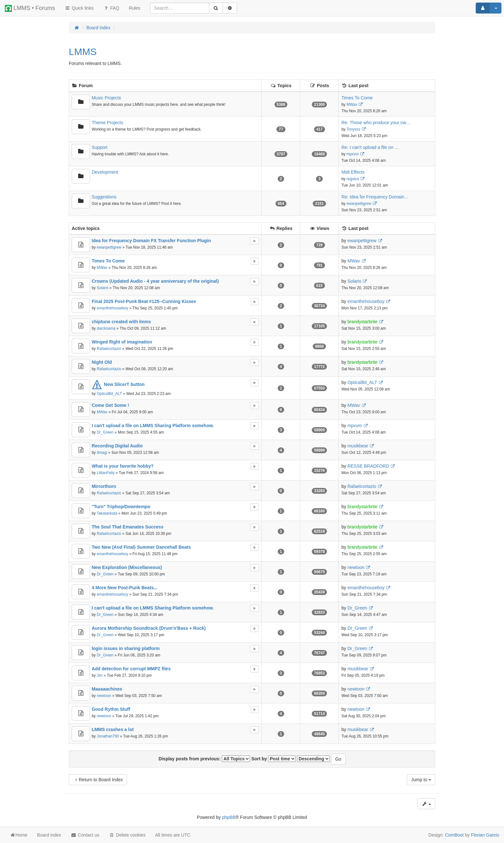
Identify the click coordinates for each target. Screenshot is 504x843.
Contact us (85, 835)
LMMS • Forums (30, 8)
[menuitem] (135, 8)
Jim (100, 675)
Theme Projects (107, 123)
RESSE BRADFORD (368, 466)
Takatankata (107, 513)
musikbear (358, 446)
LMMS (83, 52)
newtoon (356, 567)
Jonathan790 (108, 736)
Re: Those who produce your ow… (376, 123)
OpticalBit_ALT (109, 394)
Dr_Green (105, 432)
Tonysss (353, 129)
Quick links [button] (79, 8)
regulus (353, 179)
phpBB (229, 817)
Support (99, 147)
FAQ (111, 8)
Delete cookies (127, 835)
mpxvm (353, 154)
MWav (352, 105)
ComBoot (454, 835)
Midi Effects (353, 172)
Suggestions (104, 197)
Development (105, 172)
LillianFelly (106, 473)
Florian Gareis (485, 835)
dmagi (102, 453)
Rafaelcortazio (109, 349)
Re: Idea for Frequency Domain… (375, 197)
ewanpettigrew (359, 204)
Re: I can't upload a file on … (370, 147)
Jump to (421, 780)
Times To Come (357, 98)
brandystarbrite (362, 322)
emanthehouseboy (113, 308)
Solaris (103, 288)
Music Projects (106, 98)
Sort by (274, 759)
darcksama (106, 328)
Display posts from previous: (204, 759)
